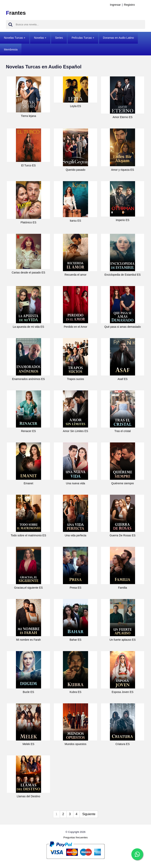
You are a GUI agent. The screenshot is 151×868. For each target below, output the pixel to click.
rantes (16, 13)
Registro (129, 5)
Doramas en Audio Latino (118, 38)
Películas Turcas (82, 38)
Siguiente (89, 814)
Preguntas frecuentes (75, 837)
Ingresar (115, 5)
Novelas (39, 38)
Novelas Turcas (13, 38)
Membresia (11, 50)
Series (59, 38)
